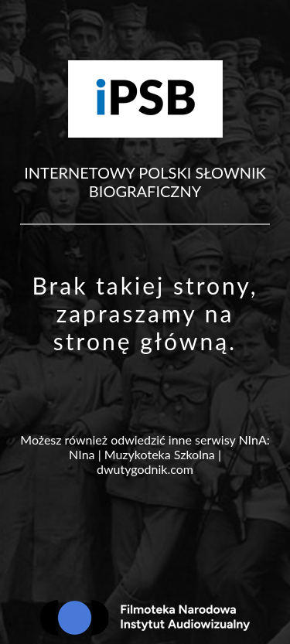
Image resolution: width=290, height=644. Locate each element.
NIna (82, 454)
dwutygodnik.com (145, 469)
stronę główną (141, 341)
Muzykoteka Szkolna (160, 454)
